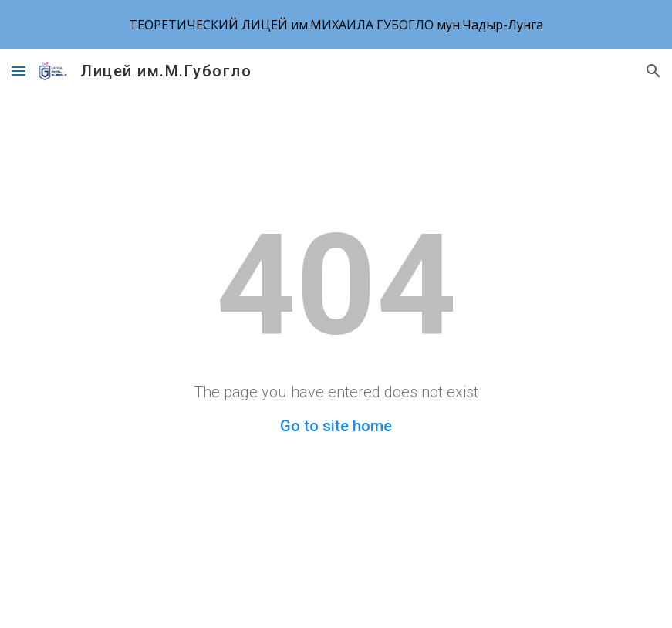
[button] (19, 71)
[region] (336, 25)
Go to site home (336, 426)
